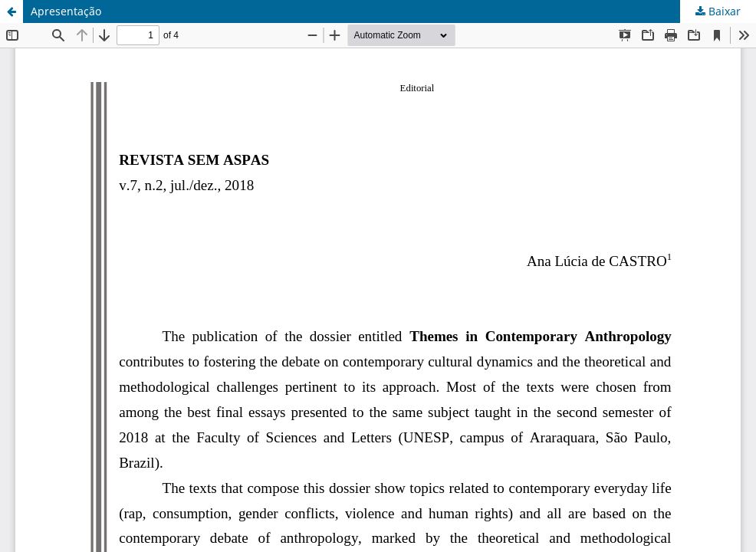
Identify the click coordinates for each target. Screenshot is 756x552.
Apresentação (66, 11)
